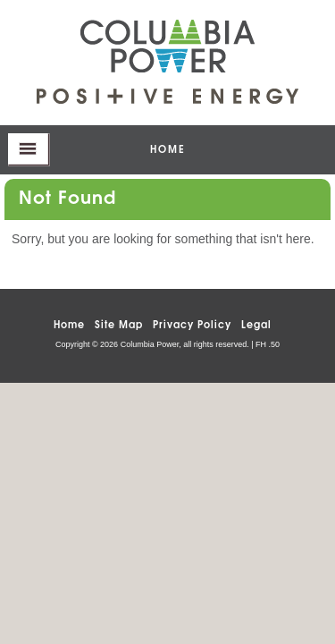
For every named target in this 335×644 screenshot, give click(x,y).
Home (69, 323)
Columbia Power (167, 46)
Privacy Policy (192, 323)
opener (29, 150)
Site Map (119, 323)
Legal (256, 323)
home (168, 148)
